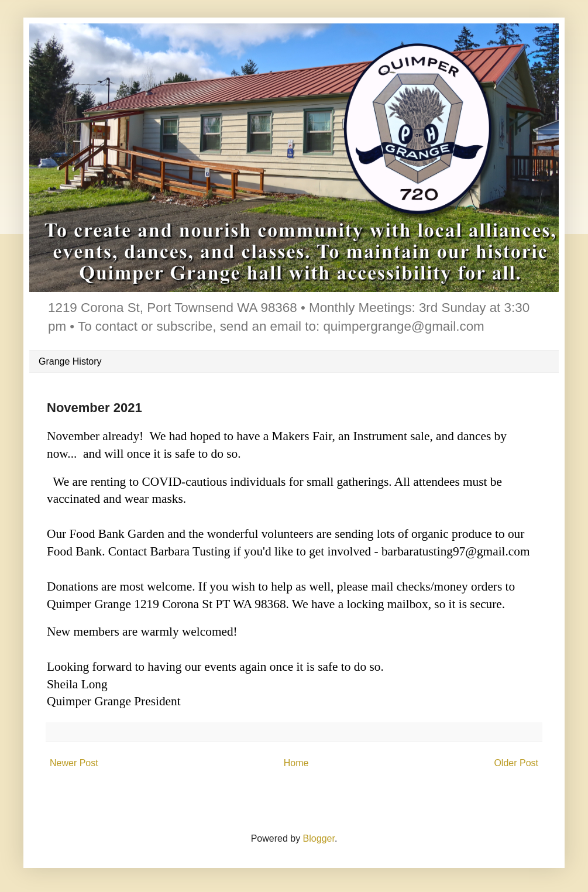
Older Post (516, 763)
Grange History (70, 361)
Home (296, 763)
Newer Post (74, 763)
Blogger (319, 838)
